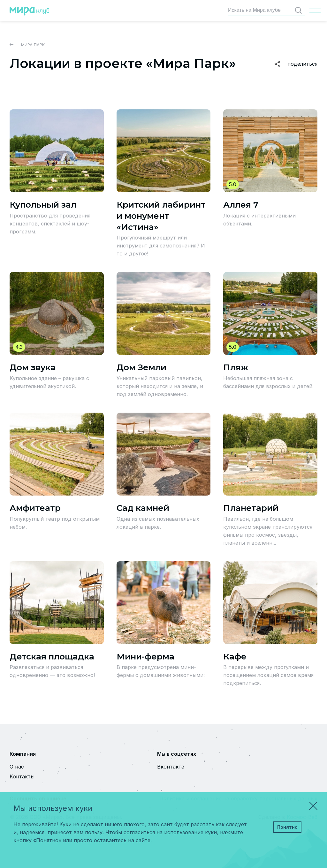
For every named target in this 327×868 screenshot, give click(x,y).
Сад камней (143, 508)
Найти (300, 10)
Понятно (287, 827)
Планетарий (251, 508)
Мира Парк (27, 45)
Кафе (235, 657)
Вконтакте (171, 767)
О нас (17, 767)
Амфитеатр (35, 508)
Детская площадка (52, 657)
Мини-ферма (145, 657)
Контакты (22, 776)
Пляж (236, 367)
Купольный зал (43, 205)
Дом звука (33, 367)
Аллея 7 (241, 205)
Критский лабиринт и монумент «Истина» (161, 216)
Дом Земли (141, 367)
